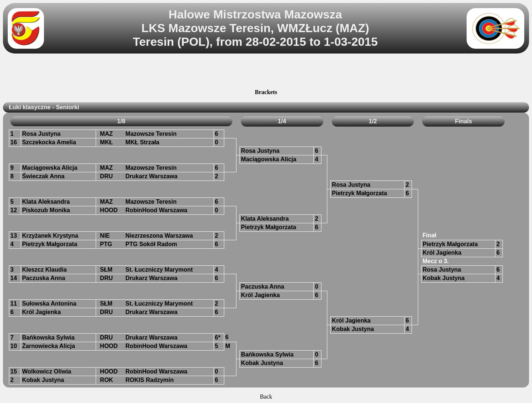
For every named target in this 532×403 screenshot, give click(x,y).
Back (266, 397)
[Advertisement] (266, 72)
